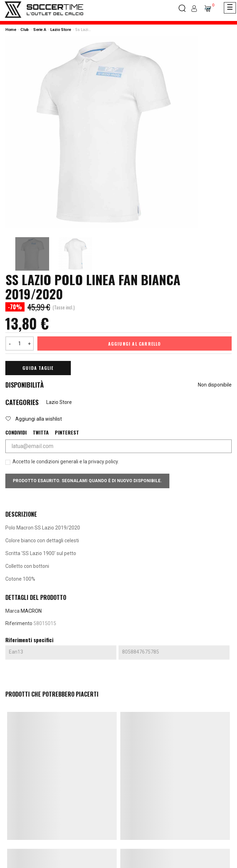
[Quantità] (20, 344)
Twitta (41, 432)
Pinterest (67, 432)
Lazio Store (59, 402)
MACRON (31, 611)
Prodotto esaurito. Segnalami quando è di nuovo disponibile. (87, 481)
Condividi (16, 432)
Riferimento (19, 623)
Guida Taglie (38, 368)
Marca (12, 611)
